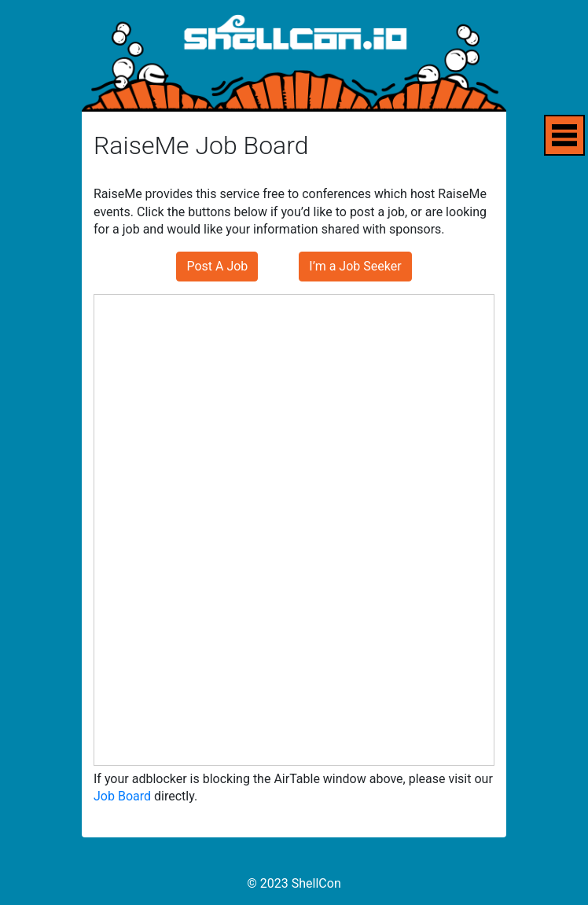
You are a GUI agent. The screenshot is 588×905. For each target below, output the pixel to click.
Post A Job (217, 266)
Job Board (122, 796)
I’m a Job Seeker (355, 266)
